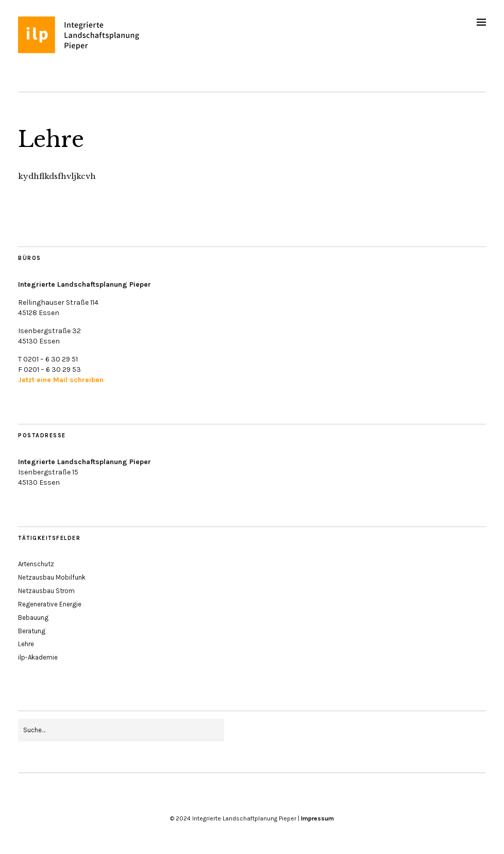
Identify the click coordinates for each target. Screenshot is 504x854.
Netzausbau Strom (46, 591)
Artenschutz (36, 564)
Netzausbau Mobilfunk (52, 577)
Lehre (26, 644)
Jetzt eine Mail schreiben (61, 380)
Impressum (317, 818)
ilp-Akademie (38, 657)
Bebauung (33, 618)
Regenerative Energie (50, 604)
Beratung (32, 631)
